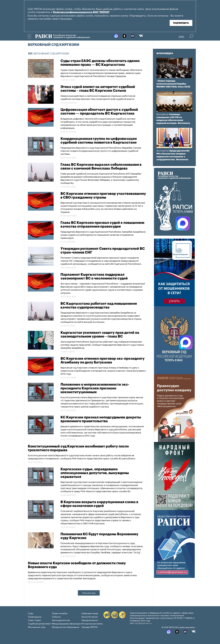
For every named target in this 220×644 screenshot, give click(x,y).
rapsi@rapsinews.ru (143, 623)
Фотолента (162, 114)
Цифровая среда (90, 613)
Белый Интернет (90, 616)
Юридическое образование (66, 627)
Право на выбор (60, 613)
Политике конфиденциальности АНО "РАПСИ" (81, 12)
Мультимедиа (165, 53)
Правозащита (35, 616)
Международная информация (66, 623)
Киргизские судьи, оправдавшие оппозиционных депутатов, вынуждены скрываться (95, 473)
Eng (181, 36)
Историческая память (92, 623)
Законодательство (61, 620)
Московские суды (37, 627)
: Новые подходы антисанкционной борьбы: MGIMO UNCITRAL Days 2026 (173, 84)
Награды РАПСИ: (90, 627)
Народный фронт (90, 620)
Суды (31, 613)
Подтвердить (181, 23)
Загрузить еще (89, 593)
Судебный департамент (40, 623)
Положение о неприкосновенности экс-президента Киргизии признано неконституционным (95, 388)
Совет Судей (34, 620)
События (56, 616)
